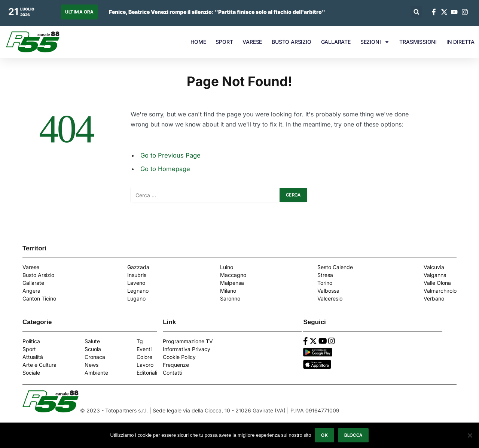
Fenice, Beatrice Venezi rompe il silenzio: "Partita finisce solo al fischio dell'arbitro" (217, 12)
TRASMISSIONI (418, 42)
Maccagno (233, 275)
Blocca (353, 435)
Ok (324, 435)
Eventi (144, 349)
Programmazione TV (188, 341)
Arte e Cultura (39, 365)
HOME (198, 42)
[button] (416, 12)
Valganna (435, 275)
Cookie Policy (179, 357)
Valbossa (328, 291)
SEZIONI (375, 42)
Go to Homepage (165, 169)
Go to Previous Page (170, 155)
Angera (31, 291)
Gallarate (33, 283)
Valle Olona (437, 283)
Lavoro (145, 365)
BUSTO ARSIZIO (291, 42)
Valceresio (330, 298)
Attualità (33, 357)
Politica (31, 341)
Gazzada (138, 267)
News (91, 365)
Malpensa (232, 283)
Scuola (93, 349)
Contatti (173, 373)
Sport (29, 349)
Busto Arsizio (38, 275)
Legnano (138, 291)
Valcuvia (434, 267)
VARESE (252, 42)
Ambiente (96, 373)
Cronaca (95, 357)
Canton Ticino (39, 298)
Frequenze (176, 365)
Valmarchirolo (440, 291)
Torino (325, 283)
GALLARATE (336, 42)
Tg (140, 341)
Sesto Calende (335, 267)
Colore (144, 357)
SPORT (224, 42)
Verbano (434, 298)
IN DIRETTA (460, 42)
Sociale (31, 373)
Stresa (325, 275)
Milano (228, 291)
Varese (31, 267)
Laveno (136, 283)
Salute (92, 341)
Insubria (137, 275)
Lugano (136, 298)
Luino (227, 267)
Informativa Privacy (187, 349)
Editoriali (147, 373)
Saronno (230, 298)
